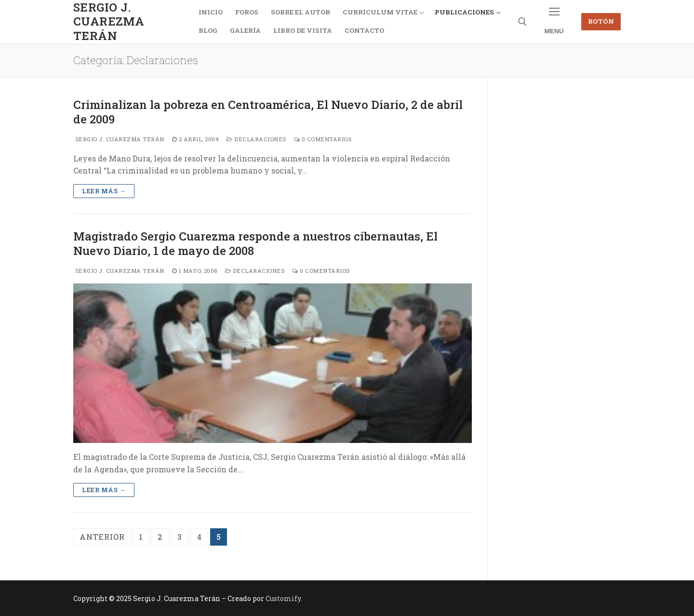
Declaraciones (256, 139)
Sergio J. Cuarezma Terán (109, 22)
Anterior (102, 537)
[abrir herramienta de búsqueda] (522, 22)
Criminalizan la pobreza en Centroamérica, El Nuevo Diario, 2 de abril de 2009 (268, 112)
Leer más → (104, 191)
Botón (601, 21)
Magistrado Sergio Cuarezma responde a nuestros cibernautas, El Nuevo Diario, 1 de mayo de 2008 (255, 243)
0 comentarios (323, 139)
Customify (283, 598)
